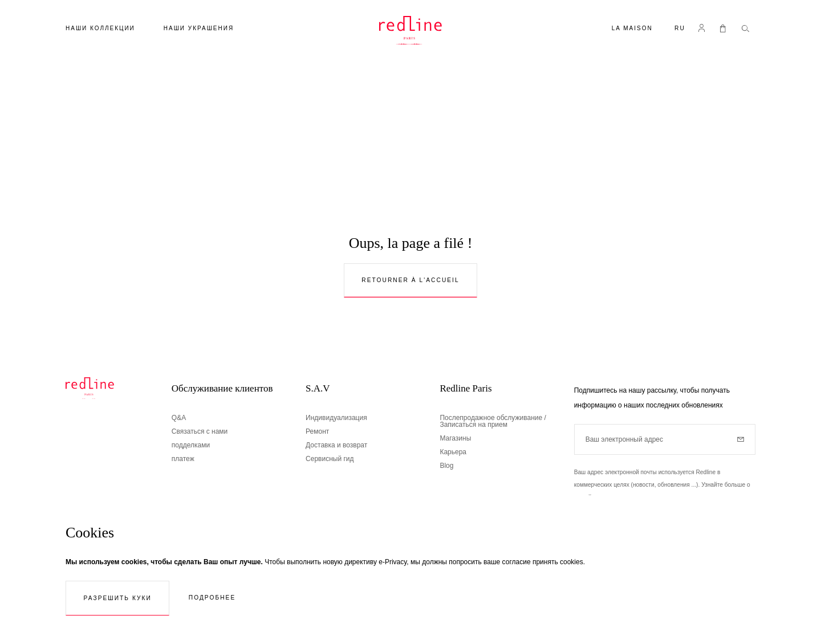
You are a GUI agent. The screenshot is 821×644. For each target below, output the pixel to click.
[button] (680, 29)
